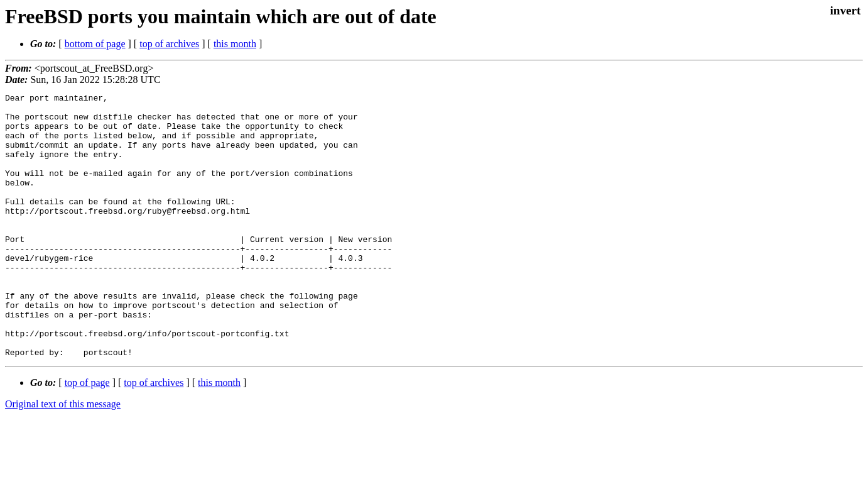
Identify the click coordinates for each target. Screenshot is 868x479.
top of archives (169, 44)
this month (235, 44)
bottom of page (95, 44)
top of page (87, 435)
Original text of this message (63, 457)
